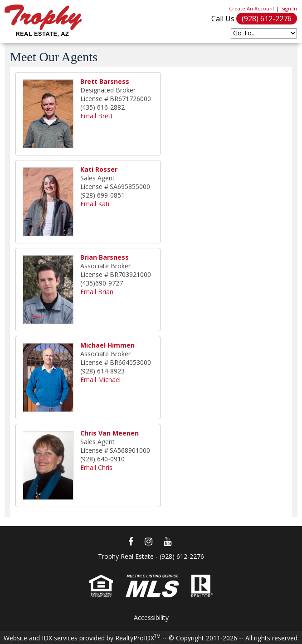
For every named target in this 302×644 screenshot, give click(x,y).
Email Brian (97, 292)
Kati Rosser (99, 169)
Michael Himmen (107, 345)
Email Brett (97, 116)
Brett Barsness (105, 81)
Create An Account (252, 8)
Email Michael (100, 380)
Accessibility (151, 617)
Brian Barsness (105, 257)
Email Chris (96, 467)
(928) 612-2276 (267, 19)
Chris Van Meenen (110, 433)
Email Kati (95, 204)
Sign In (289, 8)
